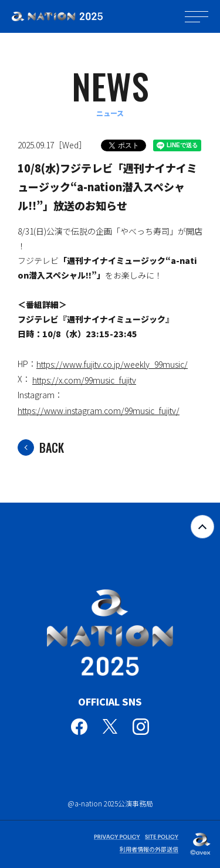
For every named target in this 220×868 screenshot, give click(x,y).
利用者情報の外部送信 (149, 849)
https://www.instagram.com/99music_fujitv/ (99, 411)
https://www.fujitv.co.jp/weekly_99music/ (112, 364)
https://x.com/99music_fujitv (84, 380)
